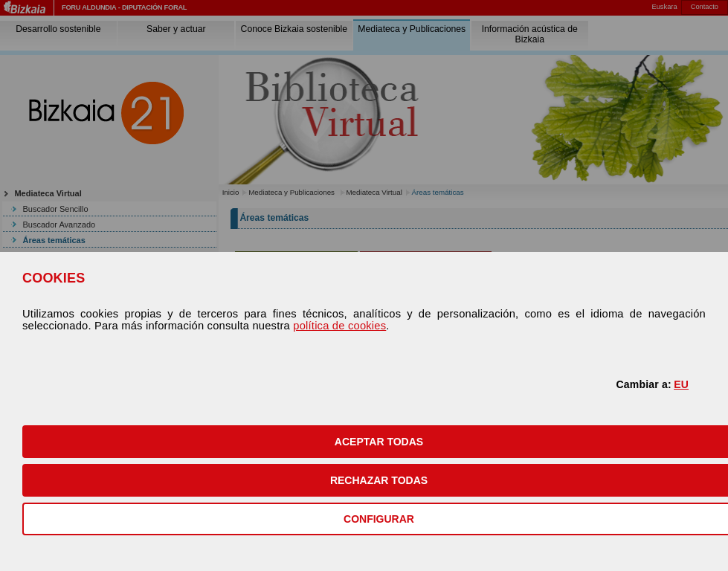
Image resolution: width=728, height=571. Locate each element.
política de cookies (339, 326)
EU (681, 384)
